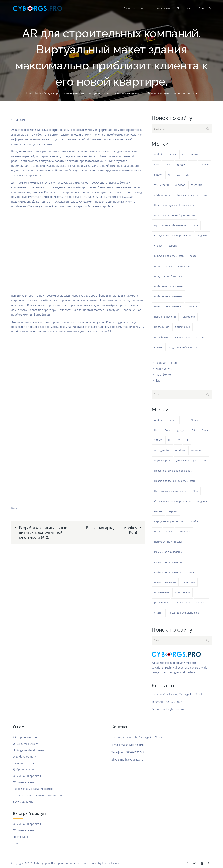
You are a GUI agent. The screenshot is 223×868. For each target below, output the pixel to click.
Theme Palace (111, 863)
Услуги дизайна (23, 802)
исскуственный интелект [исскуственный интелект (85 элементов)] (169, 276)
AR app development (26, 737)
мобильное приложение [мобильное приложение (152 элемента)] (168, 286)
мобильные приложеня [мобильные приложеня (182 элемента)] (168, 307)
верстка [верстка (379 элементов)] (173, 246)
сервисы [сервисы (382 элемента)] (201, 337)
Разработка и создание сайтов (33, 789)
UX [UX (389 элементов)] (178, 175)
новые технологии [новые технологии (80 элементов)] (165, 317)
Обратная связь (23, 782)
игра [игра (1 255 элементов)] (157, 266)
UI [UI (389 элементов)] (169, 175)
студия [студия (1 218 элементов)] (158, 347)
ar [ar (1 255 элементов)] (183, 154)
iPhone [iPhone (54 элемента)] (205, 165)
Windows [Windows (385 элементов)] (180, 185)
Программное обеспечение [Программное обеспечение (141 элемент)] (170, 225)
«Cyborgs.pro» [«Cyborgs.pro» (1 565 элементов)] (162, 195)
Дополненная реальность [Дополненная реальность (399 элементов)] (192, 195)
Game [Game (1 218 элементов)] (168, 165)
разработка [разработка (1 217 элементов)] (161, 337)
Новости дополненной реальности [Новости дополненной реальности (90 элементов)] (175, 215)
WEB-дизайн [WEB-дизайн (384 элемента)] (161, 185)
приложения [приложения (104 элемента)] (182, 327)
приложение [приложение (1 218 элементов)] (162, 327)
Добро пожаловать (26, 769)
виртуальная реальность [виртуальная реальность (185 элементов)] (169, 256)
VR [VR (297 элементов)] (187, 175)
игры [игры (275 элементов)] (169, 266)
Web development (25, 757)
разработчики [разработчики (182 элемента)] (182, 337)
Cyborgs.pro (42, 863)
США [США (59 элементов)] (195, 225)
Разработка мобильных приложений (37, 795)
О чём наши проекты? (27, 776)
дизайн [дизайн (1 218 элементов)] (194, 256)
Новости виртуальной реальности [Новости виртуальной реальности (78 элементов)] (174, 205)
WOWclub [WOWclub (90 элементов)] (197, 185)
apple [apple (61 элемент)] (173, 154)
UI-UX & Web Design (26, 744)
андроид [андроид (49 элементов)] (202, 236)
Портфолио (184, 8)
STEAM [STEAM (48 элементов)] (158, 175)
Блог (202, 8)
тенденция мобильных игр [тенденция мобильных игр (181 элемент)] (184, 347)
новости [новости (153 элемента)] (192, 307)
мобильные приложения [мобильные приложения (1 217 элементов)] (169, 296)
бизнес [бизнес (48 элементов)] (158, 246)
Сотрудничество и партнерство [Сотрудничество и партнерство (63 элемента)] (173, 236)
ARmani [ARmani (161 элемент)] (195, 154)
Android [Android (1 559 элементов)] (159, 154)
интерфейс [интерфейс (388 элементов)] (184, 266)
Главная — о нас (135, 8)
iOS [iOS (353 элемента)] (193, 165)
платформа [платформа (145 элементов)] (188, 317)
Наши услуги (161, 8)
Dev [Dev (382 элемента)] (156, 165)
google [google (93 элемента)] (181, 165)
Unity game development (29, 750)
